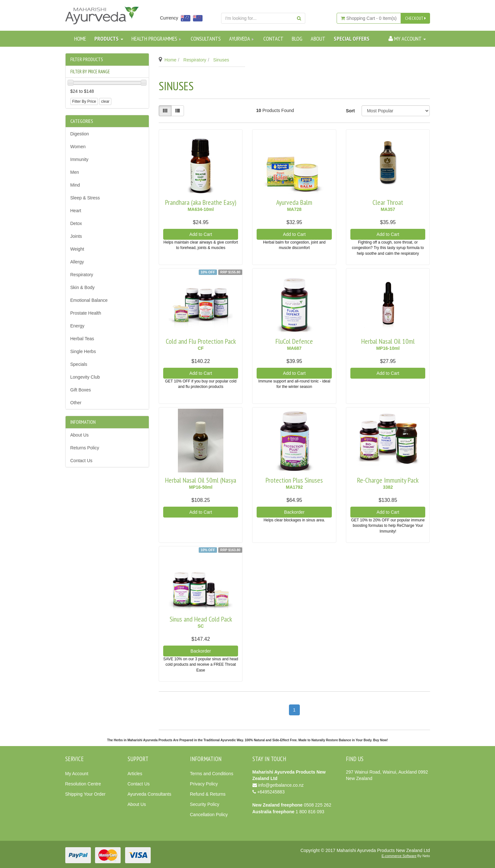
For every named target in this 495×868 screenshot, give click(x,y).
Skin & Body (83, 287)
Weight (77, 249)
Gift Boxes (81, 390)
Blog (297, 39)
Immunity (80, 159)
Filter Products (87, 60)
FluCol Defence (294, 341)
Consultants (206, 39)
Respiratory (82, 275)
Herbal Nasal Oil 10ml (388, 341)
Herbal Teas (82, 339)
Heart (76, 211)
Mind (75, 185)
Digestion (80, 134)
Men (75, 172)
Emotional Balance (89, 300)
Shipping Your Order (85, 794)
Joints (76, 236)
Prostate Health (86, 313)
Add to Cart (201, 234)
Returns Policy (85, 448)
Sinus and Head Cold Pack (201, 619)
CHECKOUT (415, 18)
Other (76, 403)
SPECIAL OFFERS (352, 39)
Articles (135, 774)
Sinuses (221, 60)
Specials (79, 364)
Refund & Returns (208, 794)
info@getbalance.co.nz (281, 785)
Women (78, 147)
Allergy (77, 262)
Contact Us (81, 461)
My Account (77, 774)
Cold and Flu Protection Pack (201, 341)
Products (109, 39)
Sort (350, 111)
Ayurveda (242, 39)
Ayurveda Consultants (150, 794)
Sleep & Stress (85, 198)
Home (80, 39)
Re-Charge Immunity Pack (388, 480)
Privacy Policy (204, 784)
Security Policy (205, 804)
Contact (273, 39)
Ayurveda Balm (294, 202)
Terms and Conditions (212, 774)
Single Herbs (83, 351)
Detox (76, 223)
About (318, 39)
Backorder (294, 512)
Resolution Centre (83, 784)
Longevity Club (85, 377)
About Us (80, 435)
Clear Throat (388, 202)
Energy (77, 326)
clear (105, 101)
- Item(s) (369, 18)
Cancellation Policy (209, 815)
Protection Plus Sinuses (294, 480)
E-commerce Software (399, 856)
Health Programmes (157, 39)
